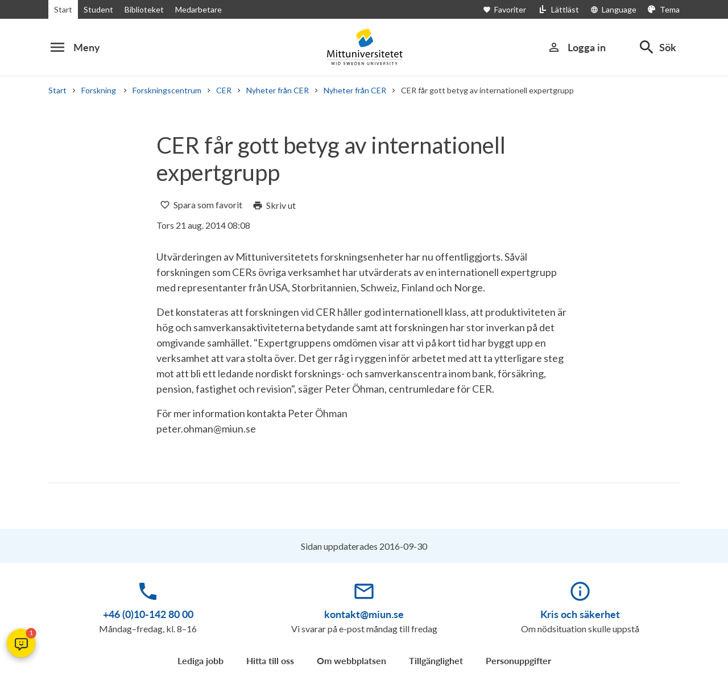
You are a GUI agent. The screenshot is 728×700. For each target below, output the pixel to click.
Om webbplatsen (351, 660)
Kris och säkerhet (580, 614)
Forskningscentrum (167, 90)
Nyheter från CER (278, 90)
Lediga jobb (200, 660)
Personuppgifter (518, 660)
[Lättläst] (558, 9)
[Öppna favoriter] (510, 9)
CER (224, 90)
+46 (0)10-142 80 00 (148, 614)
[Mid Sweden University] (364, 47)
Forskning (100, 90)
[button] (21, 643)
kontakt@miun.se (364, 614)
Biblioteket (144, 9)
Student (98, 9)
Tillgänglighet (436, 660)
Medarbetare (198, 9)
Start (63, 9)
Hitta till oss (270, 660)
